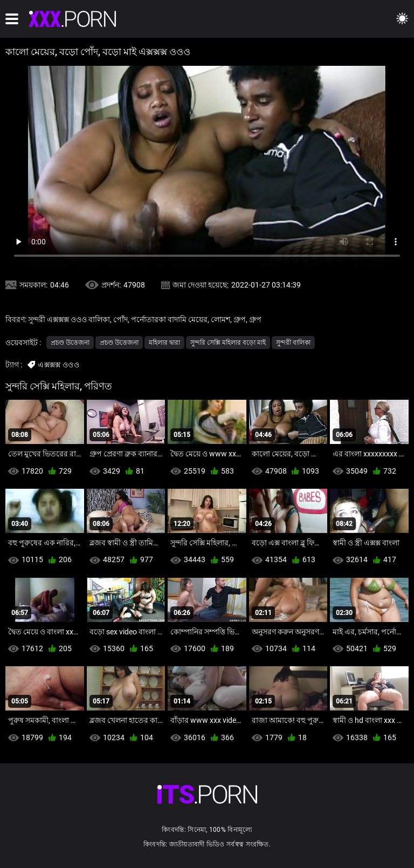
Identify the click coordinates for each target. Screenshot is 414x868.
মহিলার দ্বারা (164, 343)
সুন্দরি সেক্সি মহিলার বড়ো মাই (228, 343)
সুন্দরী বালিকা (293, 343)
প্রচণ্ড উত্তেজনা (70, 343)
